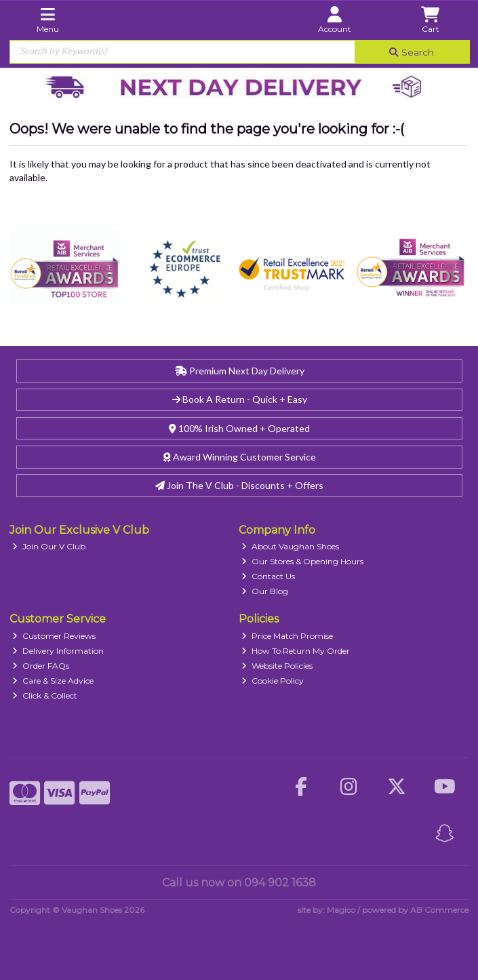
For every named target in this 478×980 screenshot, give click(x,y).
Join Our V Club (49, 546)
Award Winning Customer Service (240, 457)
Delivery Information (58, 651)
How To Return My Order (296, 651)
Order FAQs (41, 666)
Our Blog (265, 591)
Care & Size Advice (53, 681)
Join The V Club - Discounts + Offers (239, 485)
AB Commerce (439, 910)
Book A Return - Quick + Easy (240, 399)
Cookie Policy (273, 681)
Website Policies (277, 666)
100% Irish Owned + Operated (239, 428)
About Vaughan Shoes (290, 546)
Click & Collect (45, 695)
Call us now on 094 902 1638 (239, 883)
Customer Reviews (54, 636)
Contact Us (268, 576)
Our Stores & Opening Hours (302, 561)
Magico (341, 910)
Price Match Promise (287, 636)
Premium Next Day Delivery (240, 371)
